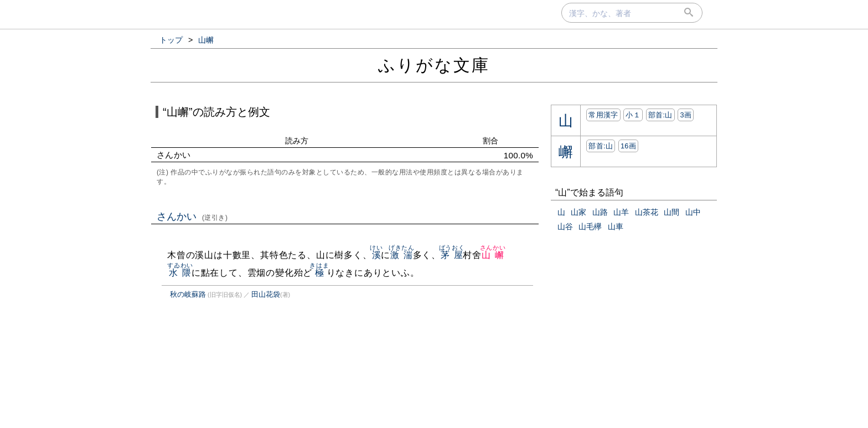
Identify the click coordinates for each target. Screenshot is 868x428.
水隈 (180, 273)
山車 (616, 226)
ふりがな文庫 (434, 65)
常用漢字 (603, 115)
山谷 (565, 226)
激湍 (402, 255)
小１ (633, 115)
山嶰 (493, 255)
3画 (686, 115)
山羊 (621, 212)
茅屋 (452, 255)
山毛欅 (590, 226)
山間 (671, 212)
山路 (600, 212)
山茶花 (647, 212)
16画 (628, 146)
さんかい (192, 216)
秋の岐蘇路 (188, 294)
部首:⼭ (660, 115)
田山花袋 (266, 294)
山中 (693, 212)
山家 (578, 212)
